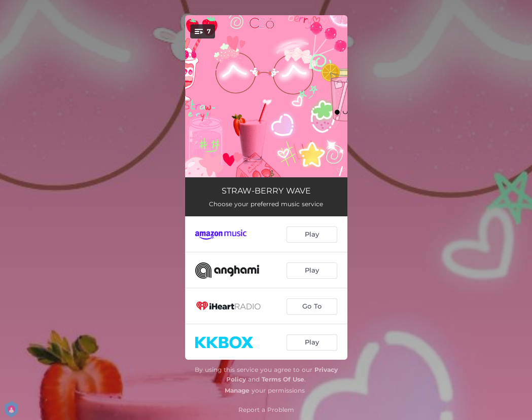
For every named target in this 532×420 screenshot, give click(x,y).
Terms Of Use (283, 379)
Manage (237, 390)
